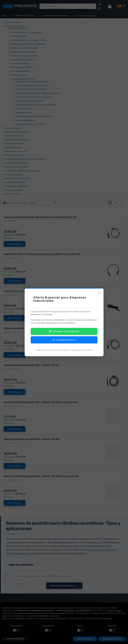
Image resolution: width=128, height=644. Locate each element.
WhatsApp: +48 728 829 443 (64, 331)
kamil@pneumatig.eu (64, 340)
